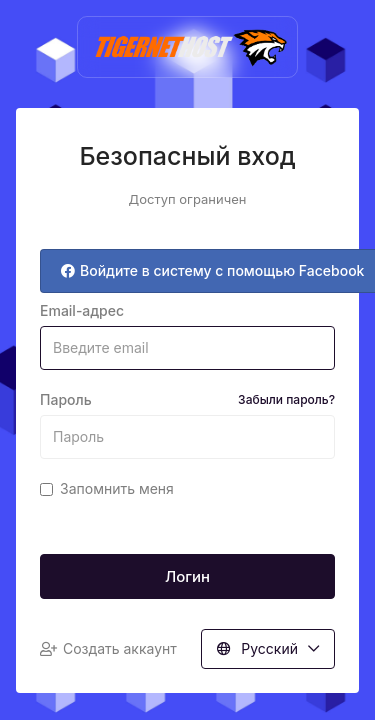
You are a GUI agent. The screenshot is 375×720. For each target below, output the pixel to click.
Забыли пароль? (286, 399)
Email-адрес (82, 310)
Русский (268, 648)
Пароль (187, 400)
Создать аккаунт (108, 648)
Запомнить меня (107, 488)
